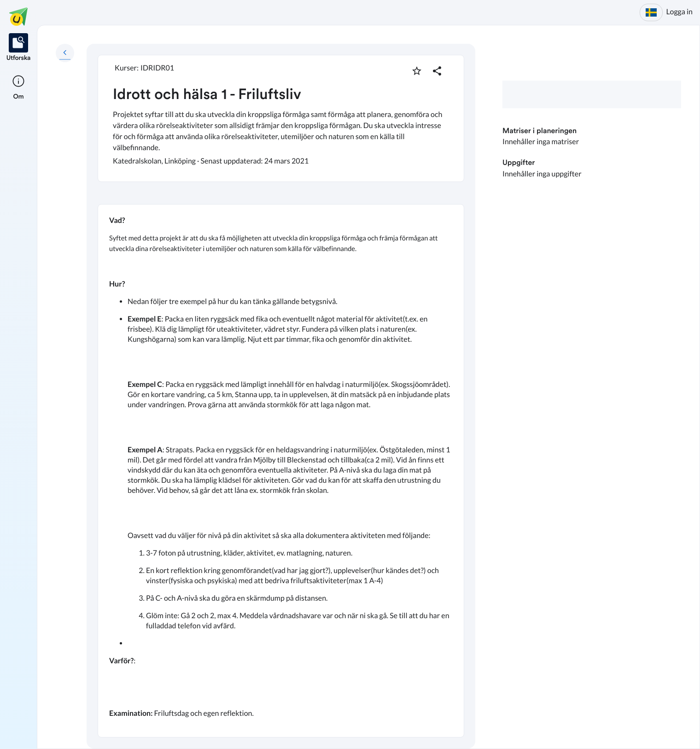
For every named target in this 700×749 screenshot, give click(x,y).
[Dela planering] (437, 71)
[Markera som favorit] (417, 71)
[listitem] (19, 48)
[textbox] (281, 471)
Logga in (680, 12)
